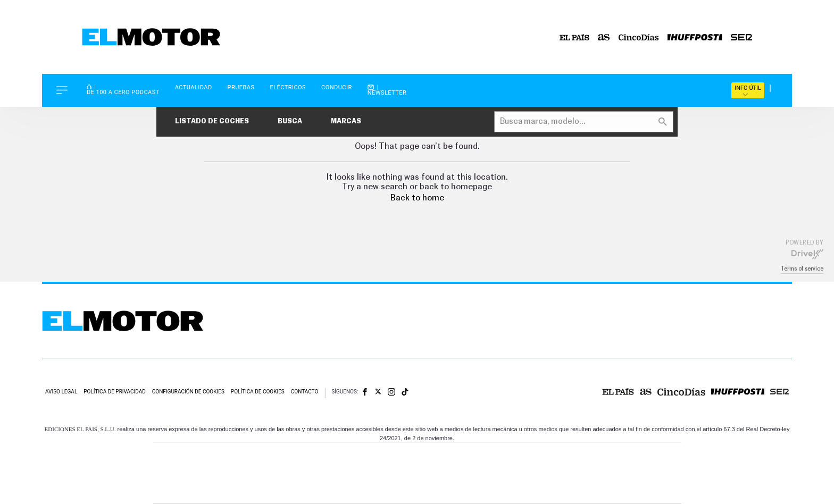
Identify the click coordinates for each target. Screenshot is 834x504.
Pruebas (241, 87)
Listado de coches (212, 121)
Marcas (346, 121)
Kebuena (597, 473)
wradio (399, 473)
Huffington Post (310, 473)
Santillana (396, 457)
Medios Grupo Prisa (201, 492)
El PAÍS (295, 457)
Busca (290, 121)
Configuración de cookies (188, 392)
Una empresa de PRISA (201, 466)
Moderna (341, 489)
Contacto (305, 392)
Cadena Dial (480, 473)
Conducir (337, 87)
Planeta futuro (558, 473)
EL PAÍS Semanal (519, 473)
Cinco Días (440, 473)
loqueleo (531, 489)
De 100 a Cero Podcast (123, 90)
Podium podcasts (394, 489)
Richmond (289, 489)
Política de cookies (258, 392)
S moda (484, 489)
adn (567, 457)
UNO (369, 473)
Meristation (582, 489)
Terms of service (802, 269)
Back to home (417, 198)
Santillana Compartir (453, 457)
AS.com (532, 457)
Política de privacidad (115, 392)
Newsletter (387, 90)
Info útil (748, 91)
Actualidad (194, 87)
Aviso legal (61, 392)
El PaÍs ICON (439, 489)
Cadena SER (498, 457)
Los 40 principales (347, 457)
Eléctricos (288, 87)
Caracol (606, 457)
